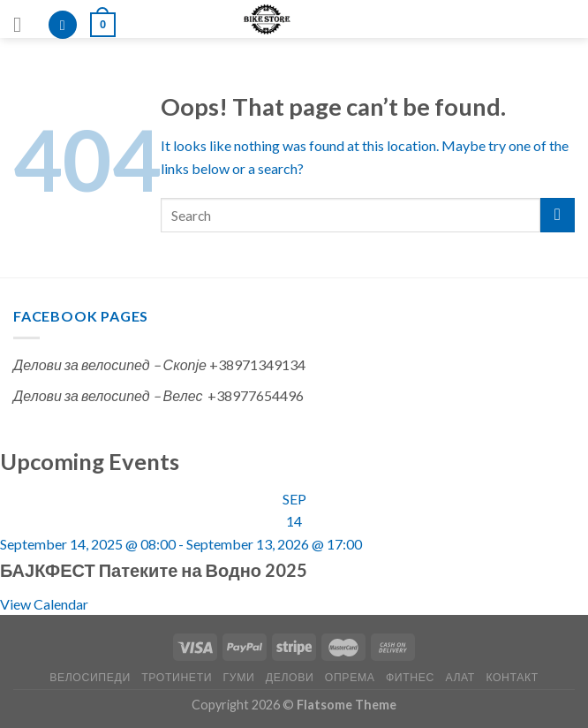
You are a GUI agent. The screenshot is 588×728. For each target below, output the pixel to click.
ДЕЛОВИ (290, 677)
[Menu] (24, 24)
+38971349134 (257, 364)
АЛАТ (460, 677)
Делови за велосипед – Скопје (110, 364)
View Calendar (44, 604)
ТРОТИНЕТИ (177, 677)
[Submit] (558, 215)
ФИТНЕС (410, 677)
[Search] (63, 25)
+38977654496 (256, 395)
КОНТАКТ (512, 677)
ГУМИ (239, 677)
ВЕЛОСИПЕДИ (90, 677)
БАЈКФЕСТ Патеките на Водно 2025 (154, 570)
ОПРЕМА (350, 677)
